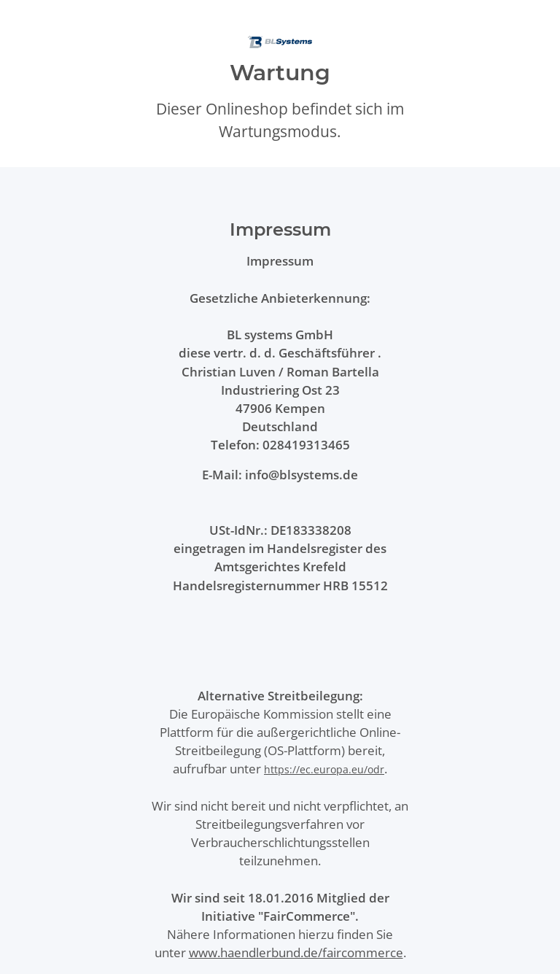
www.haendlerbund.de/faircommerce (296, 952)
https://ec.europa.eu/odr (324, 769)
